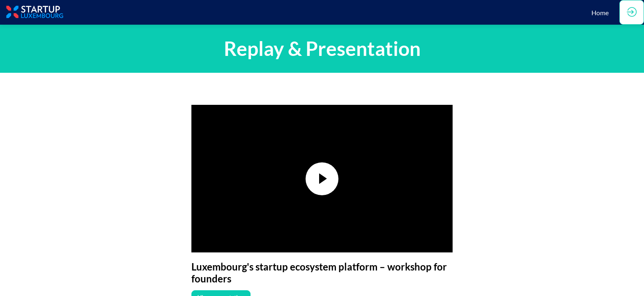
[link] (600, 12)
